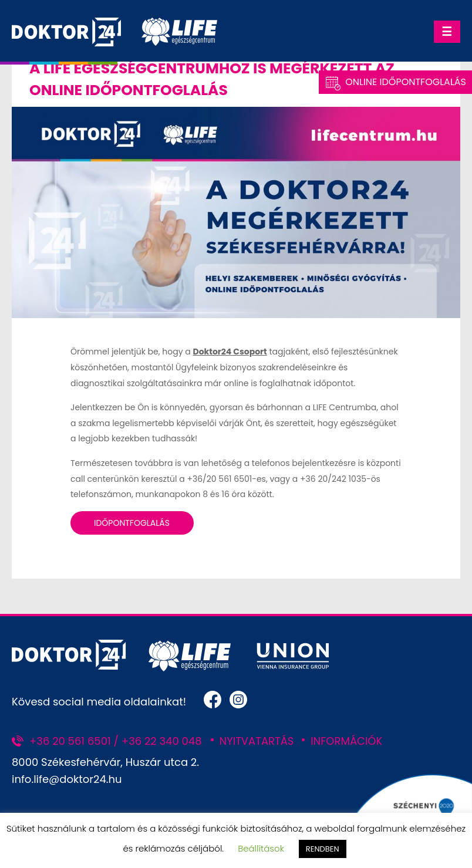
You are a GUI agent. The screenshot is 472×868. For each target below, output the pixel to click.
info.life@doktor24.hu (67, 779)
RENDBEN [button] (323, 849)
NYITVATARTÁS (257, 741)
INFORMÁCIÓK (346, 741)
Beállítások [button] (261, 848)
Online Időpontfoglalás (406, 82)
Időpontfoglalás (132, 523)
